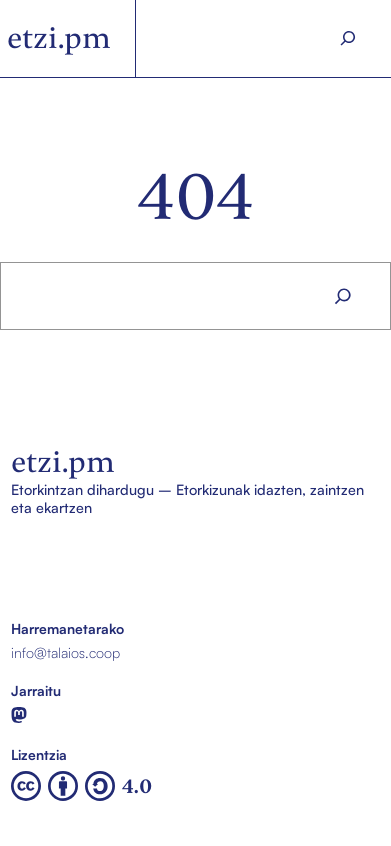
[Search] (348, 38)
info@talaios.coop (65, 652)
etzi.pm (59, 38)
